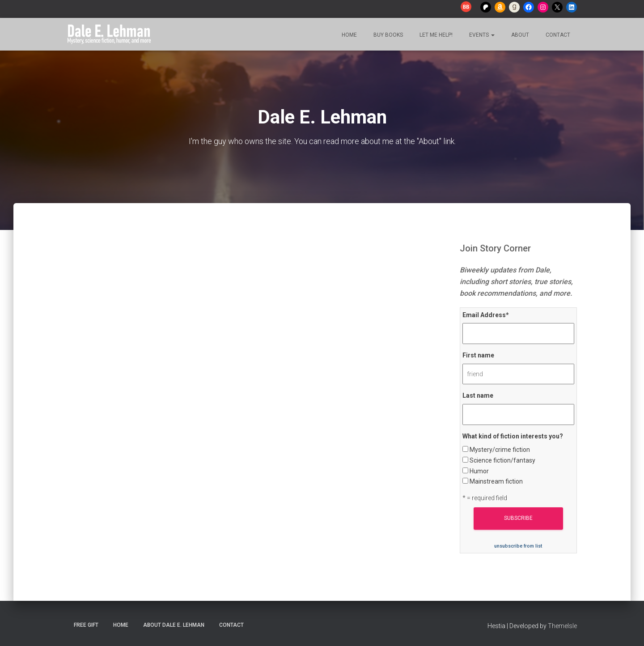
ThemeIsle (562, 626)
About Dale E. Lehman (174, 625)
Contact (557, 35)
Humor (479, 471)
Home (349, 35)
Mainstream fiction (496, 481)
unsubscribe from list (518, 546)
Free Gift (86, 625)
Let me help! (435, 35)
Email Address (486, 315)
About (519, 35)
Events (481, 35)
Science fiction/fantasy (502, 460)
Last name (478, 395)
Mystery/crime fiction (500, 450)
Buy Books (388, 35)
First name (478, 355)
